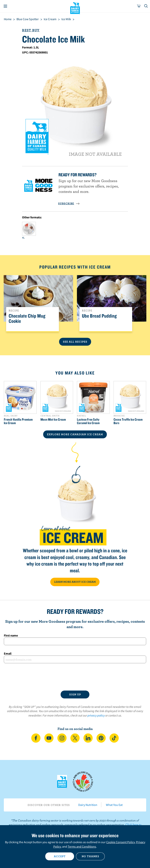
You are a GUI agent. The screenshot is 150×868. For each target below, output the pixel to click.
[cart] (139, 6)
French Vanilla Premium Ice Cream (18, 421)
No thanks (90, 856)
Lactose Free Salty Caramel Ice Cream (88, 421)
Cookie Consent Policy (120, 842)
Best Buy (31, 30)
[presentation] (75, 677)
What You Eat (114, 805)
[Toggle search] (146, 6)
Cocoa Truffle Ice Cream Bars (128, 421)
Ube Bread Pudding (99, 316)
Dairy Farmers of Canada (75, 8)
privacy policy (96, 715)
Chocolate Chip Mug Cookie (27, 319)
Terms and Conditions (82, 846)
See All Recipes (75, 342)
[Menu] (5, 6)
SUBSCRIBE (69, 203)
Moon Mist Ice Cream (53, 419)
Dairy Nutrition (88, 805)
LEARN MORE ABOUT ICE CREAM (75, 582)
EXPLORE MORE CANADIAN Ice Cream (75, 434)
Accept (60, 856)
